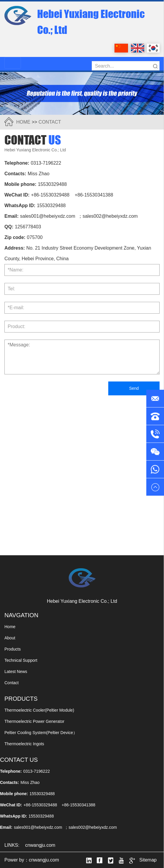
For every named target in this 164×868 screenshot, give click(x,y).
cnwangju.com (40, 845)
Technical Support (21, 660)
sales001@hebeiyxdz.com (48, 216)
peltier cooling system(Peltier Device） (41, 733)
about (10, 638)
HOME (23, 122)
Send (134, 388)
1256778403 (28, 227)
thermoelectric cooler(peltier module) (39, 710)
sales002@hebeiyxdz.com (110, 216)
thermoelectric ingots (24, 744)
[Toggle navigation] (13, 63)
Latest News (16, 672)
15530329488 (52, 184)
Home (10, 627)
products (13, 649)
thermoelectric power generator (34, 721)
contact (50, 122)
